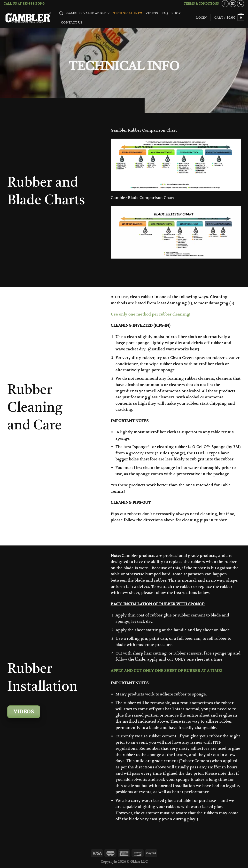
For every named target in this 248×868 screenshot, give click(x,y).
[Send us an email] (233, 4)
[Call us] (240, 4)
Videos (152, 13)
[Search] (61, 13)
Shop (176, 13)
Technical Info (128, 13)
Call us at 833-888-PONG (24, 4)
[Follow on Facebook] (225, 4)
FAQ (165, 13)
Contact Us (72, 22)
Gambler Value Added (88, 13)
